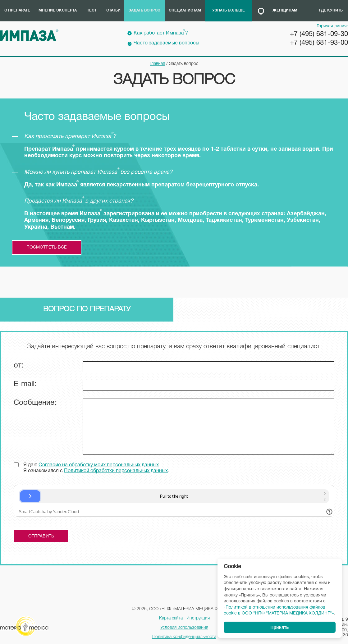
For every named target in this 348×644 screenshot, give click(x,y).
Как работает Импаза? (161, 32)
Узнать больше (229, 10)
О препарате (17, 10)
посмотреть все (47, 247)
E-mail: (25, 384)
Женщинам (285, 10)
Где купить (331, 10)
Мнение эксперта (58, 10)
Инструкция (198, 618)
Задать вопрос (144, 10)
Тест (92, 10)
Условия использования (184, 628)
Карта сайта (171, 618)
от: (19, 366)
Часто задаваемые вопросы (166, 43)
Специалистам (185, 10)
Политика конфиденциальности (184, 637)
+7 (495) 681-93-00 (319, 43)
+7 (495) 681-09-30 (319, 34)
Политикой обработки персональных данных (116, 471)
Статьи (113, 10)
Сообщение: (35, 403)
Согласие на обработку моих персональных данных (99, 465)
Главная (157, 64)
